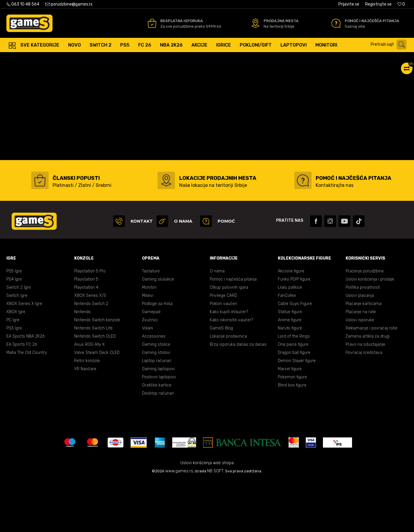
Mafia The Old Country (27, 404)
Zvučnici (150, 372)
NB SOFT (215, 523)
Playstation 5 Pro (90, 323)
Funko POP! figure (294, 331)
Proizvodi (54, 58)
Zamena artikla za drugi (368, 388)
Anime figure (290, 372)
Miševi (148, 347)
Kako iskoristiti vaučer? (231, 372)
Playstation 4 (86, 339)
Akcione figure (291, 323)
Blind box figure (292, 437)
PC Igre (13, 372)
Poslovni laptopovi (159, 429)
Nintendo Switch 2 (91, 355)
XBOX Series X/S (90, 347)
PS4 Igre (14, 331)
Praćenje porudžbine (365, 323)
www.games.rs (179, 523)
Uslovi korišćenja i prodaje (370, 331)
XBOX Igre (16, 364)
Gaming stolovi (156, 404)
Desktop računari (158, 445)
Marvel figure (290, 421)
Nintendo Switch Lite (93, 380)
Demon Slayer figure (297, 413)
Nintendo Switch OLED (95, 388)
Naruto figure (290, 380)
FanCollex (287, 347)
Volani (148, 380)
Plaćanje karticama (364, 355)
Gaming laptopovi (158, 421)
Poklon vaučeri (223, 355)
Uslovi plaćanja (360, 347)
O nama (217, 323)
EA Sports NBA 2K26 (25, 388)
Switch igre (17, 347)
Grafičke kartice (157, 437)
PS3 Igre (14, 380)
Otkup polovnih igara (229, 339)
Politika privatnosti (363, 339)
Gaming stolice (156, 396)
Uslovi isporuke (360, 372)
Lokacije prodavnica (228, 388)
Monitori (149, 339)
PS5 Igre (14, 323)
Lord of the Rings (294, 388)
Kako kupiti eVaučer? (229, 364)
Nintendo (82, 364)
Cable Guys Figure (295, 355)
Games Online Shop (24, 58)
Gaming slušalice (158, 331)
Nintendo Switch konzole (97, 372)
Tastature (151, 323)
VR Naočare (85, 421)
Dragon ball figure (294, 404)
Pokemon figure (292, 429)
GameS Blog (221, 380)
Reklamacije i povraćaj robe (372, 380)
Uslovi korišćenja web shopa (207, 515)
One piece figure (293, 396)
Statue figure (290, 364)
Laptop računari (157, 413)
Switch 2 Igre (19, 339)
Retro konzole (87, 413)
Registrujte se (378, 4)
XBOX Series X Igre (24, 355)
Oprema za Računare (86, 58)
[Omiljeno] (401, 4)
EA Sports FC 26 (22, 396)
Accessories (154, 388)
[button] (390, 45)
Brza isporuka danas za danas (238, 396)
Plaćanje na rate (361, 364)
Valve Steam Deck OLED (97, 404)
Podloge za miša (157, 355)
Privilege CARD (223, 347)
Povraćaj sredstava (364, 404)
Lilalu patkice (290, 339)
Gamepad (151, 364)
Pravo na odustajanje (365, 396)
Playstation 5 (86, 331)
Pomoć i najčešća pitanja (233, 331)
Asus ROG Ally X (89, 396)
